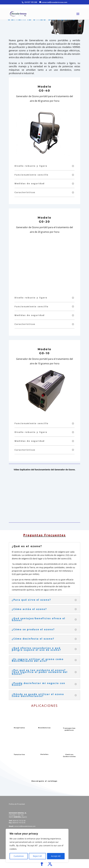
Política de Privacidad (17, 804)
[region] (37, 846)
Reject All (37, 856)
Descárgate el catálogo (44, 781)
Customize (19, 856)
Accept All (56, 856)
